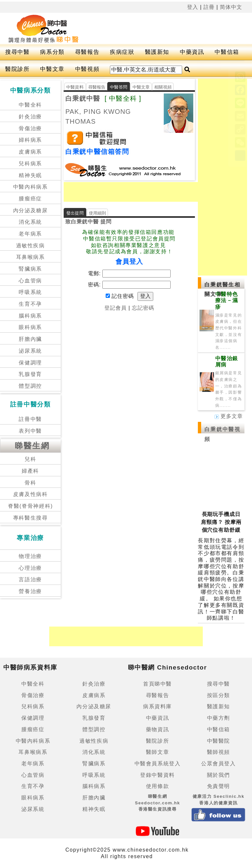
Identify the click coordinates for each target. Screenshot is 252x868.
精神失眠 (30, 175)
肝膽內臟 (30, 339)
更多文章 (229, 416)
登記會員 (115, 308)
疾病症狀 (122, 52)
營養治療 (30, 591)
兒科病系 (30, 164)
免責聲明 (219, 786)
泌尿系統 (30, 351)
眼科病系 (30, 327)
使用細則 (98, 213)
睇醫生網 (32, 446)
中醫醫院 (219, 741)
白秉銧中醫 (83, 98)
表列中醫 (30, 431)
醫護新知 (157, 52)
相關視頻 (163, 87)
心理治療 (30, 568)
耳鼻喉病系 (31, 257)
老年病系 (30, 234)
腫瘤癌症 (30, 199)
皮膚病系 (30, 152)
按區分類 (219, 695)
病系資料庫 (157, 706)
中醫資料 (75, 87)
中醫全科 (30, 105)
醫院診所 (17, 69)
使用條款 (157, 786)
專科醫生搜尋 (31, 518)
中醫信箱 (227, 52)
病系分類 (52, 52)
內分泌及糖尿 (31, 210)
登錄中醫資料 (157, 775)
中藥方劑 (219, 718)
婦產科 (30, 471)
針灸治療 (30, 117)
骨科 (30, 483)
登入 (193, 7)
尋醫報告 (87, 52)
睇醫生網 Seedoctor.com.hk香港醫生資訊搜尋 (157, 803)
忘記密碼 (143, 308)
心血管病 (30, 281)
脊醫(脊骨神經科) (30, 506)
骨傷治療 (30, 128)
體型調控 (30, 386)
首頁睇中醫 (157, 684)
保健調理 (30, 363)
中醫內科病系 (31, 187)
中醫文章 (52, 69)
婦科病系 (30, 140)
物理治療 (30, 556)
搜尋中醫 (17, 52)
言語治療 (30, 579)
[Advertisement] (140, 192)
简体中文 (231, 7)
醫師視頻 (219, 752)
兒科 (30, 459)
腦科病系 (30, 316)
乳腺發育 (30, 374)
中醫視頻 (87, 69)
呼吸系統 (30, 292)
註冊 (209, 7)
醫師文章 (157, 752)
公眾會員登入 (219, 764)
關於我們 (219, 775)
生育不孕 (30, 304)
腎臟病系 (30, 269)
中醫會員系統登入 (158, 764)
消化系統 (30, 222)
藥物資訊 (157, 729)
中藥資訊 (192, 52)
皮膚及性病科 (31, 494)
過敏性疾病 (31, 246)
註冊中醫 (30, 419)
